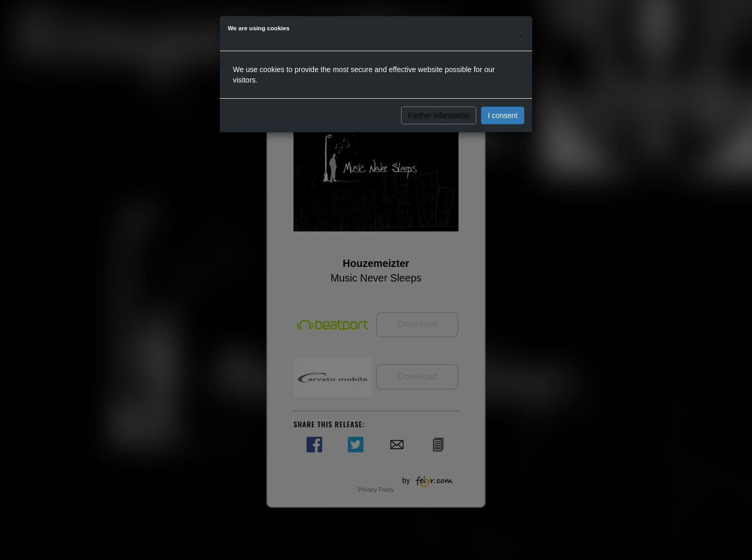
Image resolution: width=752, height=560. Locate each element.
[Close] (521, 37)
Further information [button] (439, 115)
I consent (503, 115)
